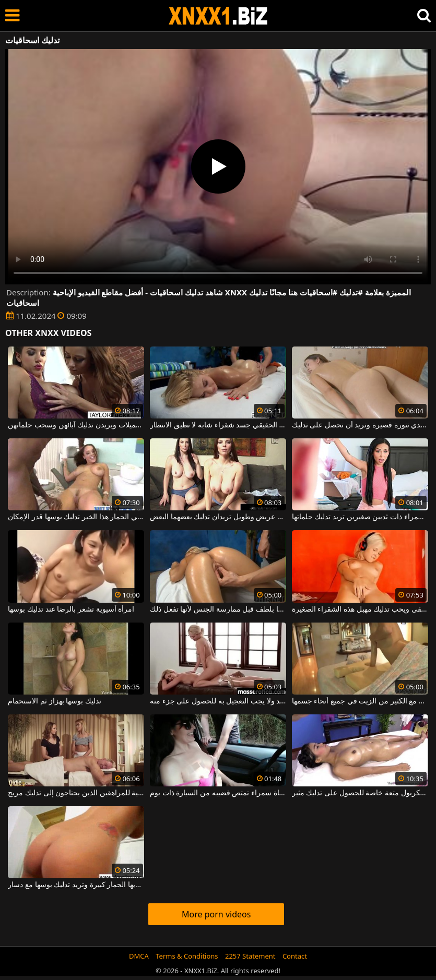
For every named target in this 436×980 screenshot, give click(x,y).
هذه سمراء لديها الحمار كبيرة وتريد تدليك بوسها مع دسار (76, 885)
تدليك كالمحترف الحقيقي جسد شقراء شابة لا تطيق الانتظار (218, 425)
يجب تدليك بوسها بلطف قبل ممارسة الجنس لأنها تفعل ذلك (218, 609)
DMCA (139, 956)
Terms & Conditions (187, 956)
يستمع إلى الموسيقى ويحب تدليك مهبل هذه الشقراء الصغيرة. (360, 609)
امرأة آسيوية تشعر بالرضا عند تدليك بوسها (71, 609)
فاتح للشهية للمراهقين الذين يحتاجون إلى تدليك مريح (76, 793)
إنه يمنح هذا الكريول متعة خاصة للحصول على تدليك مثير (360, 793)
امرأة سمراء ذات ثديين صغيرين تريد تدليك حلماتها (360, 517)
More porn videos (216, 914)
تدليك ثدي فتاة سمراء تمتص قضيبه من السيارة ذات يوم (218, 793)
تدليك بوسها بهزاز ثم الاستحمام (55, 701)
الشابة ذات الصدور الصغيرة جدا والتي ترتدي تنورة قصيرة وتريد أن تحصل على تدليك (360, 425)
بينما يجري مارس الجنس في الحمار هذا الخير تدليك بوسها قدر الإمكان (76, 517)
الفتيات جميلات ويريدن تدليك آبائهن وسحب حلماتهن (76, 425)
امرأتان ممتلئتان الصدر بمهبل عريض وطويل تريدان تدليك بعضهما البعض (218, 517)
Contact (295, 956)
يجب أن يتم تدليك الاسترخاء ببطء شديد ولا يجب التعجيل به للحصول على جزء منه (218, 701)
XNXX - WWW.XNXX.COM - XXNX (218, 16)
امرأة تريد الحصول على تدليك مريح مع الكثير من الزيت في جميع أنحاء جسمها (360, 701)
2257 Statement (250, 956)
